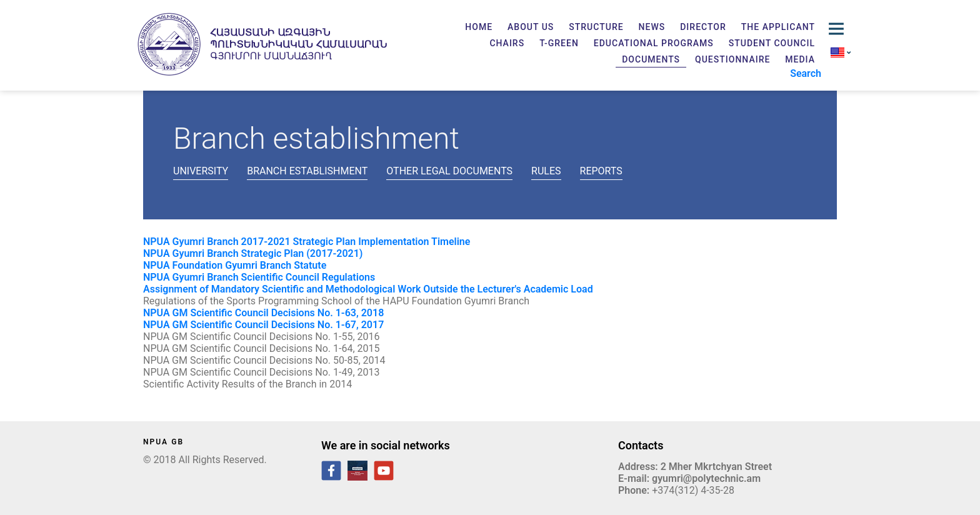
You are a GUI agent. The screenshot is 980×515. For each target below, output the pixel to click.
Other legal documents (449, 171)
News (652, 27)
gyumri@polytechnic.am (706, 478)
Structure (596, 27)
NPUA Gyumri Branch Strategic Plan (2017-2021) (253, 253)
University (201, 171)
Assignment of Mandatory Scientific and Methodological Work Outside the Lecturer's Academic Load (368, 289)
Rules (546, 171)
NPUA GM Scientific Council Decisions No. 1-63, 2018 (263, 313)
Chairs (507, 43)
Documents (651, 59)
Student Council (772, 43)
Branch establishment (307, 171)
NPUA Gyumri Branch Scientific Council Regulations (259, 277)
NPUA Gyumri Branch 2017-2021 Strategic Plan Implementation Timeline (307, 242)
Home (479, 27)
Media (800, 59)
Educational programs (654, 43)
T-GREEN (559, 43)
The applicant (778, 27)
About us (531, 27)
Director (703, 27)
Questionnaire (732, 59)
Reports (601, 171)
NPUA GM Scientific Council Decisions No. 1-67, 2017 (265, 325)
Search (806, 73)
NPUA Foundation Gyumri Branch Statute (235, 265)
